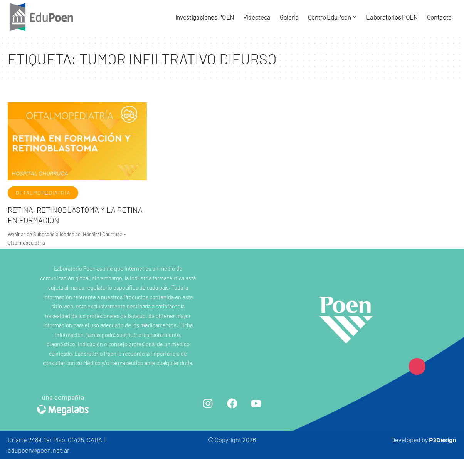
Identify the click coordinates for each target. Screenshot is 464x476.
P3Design (442, 440)
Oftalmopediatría (43, 193)
